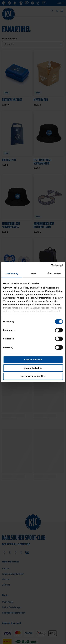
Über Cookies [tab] (54, 273)
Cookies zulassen (33, 360)
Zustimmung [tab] (12, 273)
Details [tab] (33, 273)
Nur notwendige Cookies (33, 376)
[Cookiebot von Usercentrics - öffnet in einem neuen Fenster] (51, 266)
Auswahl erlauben (33, 368)
